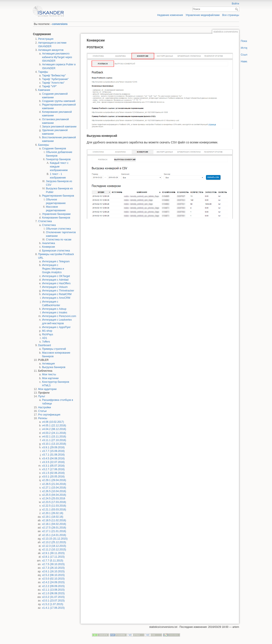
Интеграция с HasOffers (56, 283)
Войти (235, 4)
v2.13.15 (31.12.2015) (55, 539)
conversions (60, 24)
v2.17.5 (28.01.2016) (54, 528)
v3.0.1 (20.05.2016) (53, 477)
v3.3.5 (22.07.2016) (53, 462)
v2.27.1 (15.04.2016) (54, 488)
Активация (48, 364)
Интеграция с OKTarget (56, 276)
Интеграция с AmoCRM (56, 298)
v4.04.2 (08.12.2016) (54, 429)
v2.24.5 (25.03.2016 (54, 498)
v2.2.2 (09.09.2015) (53, 586)
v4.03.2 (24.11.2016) (54, 433)
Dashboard (45, 345)
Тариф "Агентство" (53, 83)
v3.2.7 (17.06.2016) (53, 469)
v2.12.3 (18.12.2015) (54, 546)
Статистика (45, 221)
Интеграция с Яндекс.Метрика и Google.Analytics (53, 269)
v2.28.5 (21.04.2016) (54, 484)
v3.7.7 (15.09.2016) (53, 451)
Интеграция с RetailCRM (57, 294)
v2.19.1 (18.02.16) (53, 517)
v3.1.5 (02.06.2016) (53, 473)
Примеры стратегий (54, 349)
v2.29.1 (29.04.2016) (54, 480)
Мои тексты (49, 374)
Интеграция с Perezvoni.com (59, 316)
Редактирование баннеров (58, 196)
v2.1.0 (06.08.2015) (53, 593)
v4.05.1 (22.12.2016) (54, 426)
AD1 (45, 338)
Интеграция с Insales (55, 313)
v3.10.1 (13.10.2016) (54, 444)
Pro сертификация (49, 415)
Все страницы (231, 15)
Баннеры (44, 145)
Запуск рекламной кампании (59, 127)
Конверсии (49, 247)
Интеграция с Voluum (55, 287)
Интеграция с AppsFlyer (56, 327)
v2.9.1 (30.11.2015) (53, 553)
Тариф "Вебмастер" (54, 76)
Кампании (44, 90)
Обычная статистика (58, 229)
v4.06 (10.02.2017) (53, 422)
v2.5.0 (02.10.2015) (53, 579)
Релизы (43, 418)
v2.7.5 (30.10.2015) (53, 564)
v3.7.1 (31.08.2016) (53, 455)
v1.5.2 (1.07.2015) (53, 604)
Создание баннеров (54, 149)
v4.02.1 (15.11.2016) (54, 437)
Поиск (237, 9)
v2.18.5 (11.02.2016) (54, 520)
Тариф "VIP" (49, 86)
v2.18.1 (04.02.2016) (54, 524)
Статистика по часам (59, 240)
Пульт (42, 396)
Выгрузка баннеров (54, 367)
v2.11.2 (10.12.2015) (54, 550)
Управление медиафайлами (203, 15)
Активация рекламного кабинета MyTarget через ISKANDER (57, 57)
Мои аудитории (47, 389)
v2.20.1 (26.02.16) (53, 513)
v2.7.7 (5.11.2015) (53, 561)
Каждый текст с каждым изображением (59, 167)
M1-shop (47, 331)
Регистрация (46, 39)
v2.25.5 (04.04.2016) (54, 495)
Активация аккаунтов (51, 50)
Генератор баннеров (58, 159)
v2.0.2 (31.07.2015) (53, 597)
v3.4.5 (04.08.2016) (53, 458)
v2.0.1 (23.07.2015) (53, 601)
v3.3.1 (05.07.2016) (53, 466)
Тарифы (43, 72)
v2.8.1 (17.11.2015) (53, 557)
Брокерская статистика (56, 251)
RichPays (48, 334)
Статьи (42, 411)
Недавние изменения (170, 15)
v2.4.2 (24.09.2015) (53, 582)
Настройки (45, 407)
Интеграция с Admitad (55, 280)
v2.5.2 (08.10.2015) (53, 575)
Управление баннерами (56, 214)
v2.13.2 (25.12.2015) (54, 542)
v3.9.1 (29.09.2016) (53, 447)
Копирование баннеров (56, 218)
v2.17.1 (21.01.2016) (54, 531)
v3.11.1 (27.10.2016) (54, 440)
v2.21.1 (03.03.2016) (54, 510)
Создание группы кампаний (59, 101)
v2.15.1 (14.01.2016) (54, 535)
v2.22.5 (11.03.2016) (54, 506)
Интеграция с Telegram (56, 261)
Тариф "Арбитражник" (55, 79)
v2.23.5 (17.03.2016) (54, 502)
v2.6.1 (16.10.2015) (53, 571)
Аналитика (49, 243)
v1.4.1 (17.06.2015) (53, 608)
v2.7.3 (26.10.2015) (53, 568)
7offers (46, 342)
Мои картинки (50, 378)
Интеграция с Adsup (54, 309)
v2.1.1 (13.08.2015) (53, 590)
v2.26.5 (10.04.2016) (54, 491)
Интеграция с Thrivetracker (58, 291)
